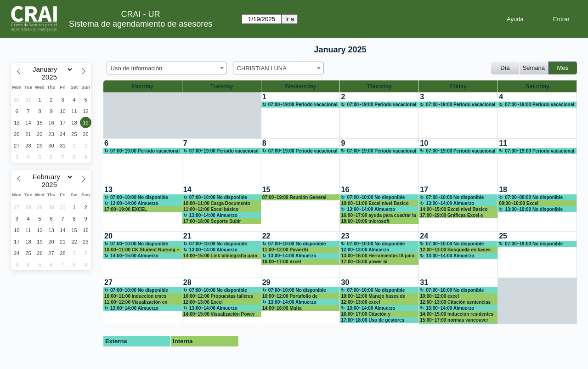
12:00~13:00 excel (360, 302)
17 (424, 190)
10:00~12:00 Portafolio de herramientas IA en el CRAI (292, 296)
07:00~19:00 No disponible (534, 244)
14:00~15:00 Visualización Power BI (219, 314)
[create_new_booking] (301, 115)
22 (266, 236)
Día (505, 68)
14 (187, 190)
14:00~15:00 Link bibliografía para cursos (220, 256)
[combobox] (167, 68)
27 (108, 282)
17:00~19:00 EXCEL (126, 209)
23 (345, 236)
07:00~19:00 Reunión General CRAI (294, 198)
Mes (563, 68)
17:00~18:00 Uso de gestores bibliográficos (373, 320)
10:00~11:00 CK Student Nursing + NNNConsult (142, 250)
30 (345, 282)
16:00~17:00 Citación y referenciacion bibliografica (371, 314)
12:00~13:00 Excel (203, 302)
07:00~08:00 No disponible (534, 197)
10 (424, 143)
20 (108, 236)
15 (266, 190)
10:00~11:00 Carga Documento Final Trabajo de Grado (217, 204)
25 (503, 236)
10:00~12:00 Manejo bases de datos (373, 296)
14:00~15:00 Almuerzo (134, 256)
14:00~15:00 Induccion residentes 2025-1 (457, 314)
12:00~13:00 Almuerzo (365, 250)
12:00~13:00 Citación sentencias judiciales (455, 302)
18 (503, 190)
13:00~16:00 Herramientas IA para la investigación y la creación (378, 256)
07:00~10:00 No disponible (139, 197)
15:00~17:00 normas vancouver (454, 320)
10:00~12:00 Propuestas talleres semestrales (218, 296)
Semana (534, 68)
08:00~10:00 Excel (519, 203)
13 (108, 190)
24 (424, 236)
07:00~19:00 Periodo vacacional (303, 105)
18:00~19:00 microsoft (365, 221)
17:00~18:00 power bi (364, 262)
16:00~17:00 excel (282, 262)
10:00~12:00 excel (439, 296)
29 (266, 282)
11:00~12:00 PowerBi (285, 250)
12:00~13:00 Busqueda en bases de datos (455, 250)
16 (345, 190)
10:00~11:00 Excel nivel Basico (375, 203)
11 (503, 143)
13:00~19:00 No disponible (534, 209)
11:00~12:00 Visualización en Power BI (136, 302)
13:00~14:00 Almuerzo (134, 203)
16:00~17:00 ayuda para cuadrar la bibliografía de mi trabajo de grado (379, 216)
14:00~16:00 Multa (282, 308)
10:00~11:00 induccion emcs (135, 296)
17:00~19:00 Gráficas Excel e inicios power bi (451, 216)
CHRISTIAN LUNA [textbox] (262, 68)
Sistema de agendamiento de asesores (141, 24)
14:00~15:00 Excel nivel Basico (454, 209)
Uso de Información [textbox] (137, 68)
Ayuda (515, 19)
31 (424, 282)
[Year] (51, 77)
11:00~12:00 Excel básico (211, 209)
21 (187, 236)
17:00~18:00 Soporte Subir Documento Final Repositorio (215, 221)
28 (187, 282)
